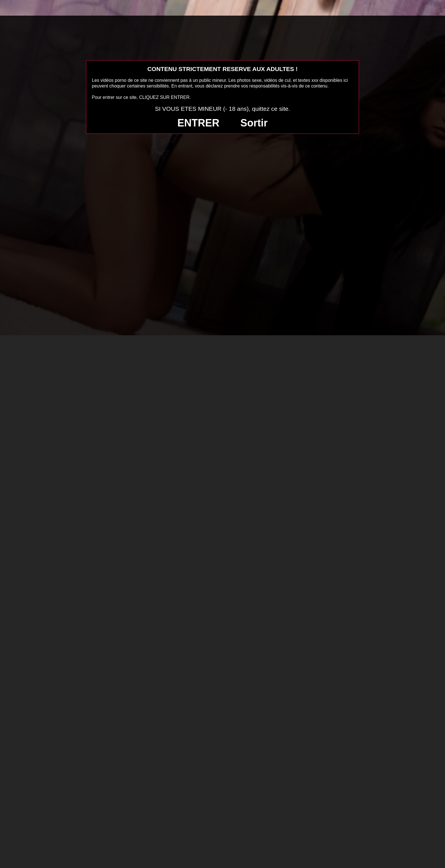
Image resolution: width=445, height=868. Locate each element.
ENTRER (198, 123)
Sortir (254, 123)
